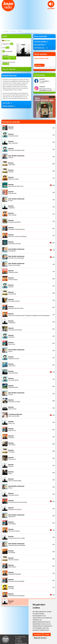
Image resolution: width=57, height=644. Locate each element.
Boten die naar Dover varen (16, 185)
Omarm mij (11, 422)
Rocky (11, 473)
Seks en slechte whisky (15, 480)
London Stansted (13, 372)
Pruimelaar (12, 451)
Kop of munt (12, 343)
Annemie (11, 171)
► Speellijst (19, 642)
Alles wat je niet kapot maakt (16, 149)
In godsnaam (12, 322)
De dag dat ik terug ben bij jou (17, 228)
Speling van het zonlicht (15, 508)
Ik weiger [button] (47, 634)
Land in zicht (12, 365)
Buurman (13, 31)
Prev (2, 10)
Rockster (11, 465)
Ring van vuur (12, 458)
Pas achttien (12, 444)
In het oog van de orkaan (15, 329)
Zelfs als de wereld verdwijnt (16, 580)
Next (55, 10)
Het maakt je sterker (14, 300)
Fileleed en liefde (13, 271)
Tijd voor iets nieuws (14, 530)
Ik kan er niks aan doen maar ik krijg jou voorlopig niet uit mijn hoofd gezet (29, 315)
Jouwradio (6, 31)
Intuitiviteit (11, 336)
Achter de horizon (13, 135)
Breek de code (12, 192)
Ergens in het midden (16, 264)
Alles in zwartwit (13, 142)
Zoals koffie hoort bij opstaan (16, 595)
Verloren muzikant (13, 559)
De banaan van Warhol (14, 221)
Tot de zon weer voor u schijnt (17, 537)
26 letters (11, 128)
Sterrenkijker (12, 523)
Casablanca (12, 207)
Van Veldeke (12, 552)
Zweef (11, 602)
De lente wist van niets (15, 243)
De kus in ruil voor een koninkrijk (17, 236)
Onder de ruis (12, 429)
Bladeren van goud (13, 178)
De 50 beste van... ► (41, 48)
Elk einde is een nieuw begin (16, 257)
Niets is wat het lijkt (15, 415)
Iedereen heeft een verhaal (16, 307)
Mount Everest (12, 408)
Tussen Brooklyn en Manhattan (17, 544)
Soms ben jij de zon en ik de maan (18, 501)
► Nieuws (18, 640)
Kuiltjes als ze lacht (14, 358)
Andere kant (12, 164)
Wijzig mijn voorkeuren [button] (40, 638)
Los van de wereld (13, 379)
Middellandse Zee (13, 386)
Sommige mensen (13, 494)
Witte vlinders (12, 566)
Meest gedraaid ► (40, 45)
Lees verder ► (7, 103)
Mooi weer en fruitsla (14, 401)
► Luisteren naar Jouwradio (20, 637)
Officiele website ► (9, 106)
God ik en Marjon (13, 279)
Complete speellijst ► (41, 42)
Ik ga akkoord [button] (38, 634)
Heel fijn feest (12, 293)
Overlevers (11, 437)
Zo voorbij (11, 587)
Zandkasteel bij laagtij (14, 573)
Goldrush (11, 286)
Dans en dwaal (12, 214)
